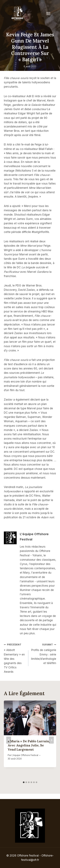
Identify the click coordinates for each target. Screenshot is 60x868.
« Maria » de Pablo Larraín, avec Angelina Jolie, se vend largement (29, 745)
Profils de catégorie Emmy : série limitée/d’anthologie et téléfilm (44, 654)
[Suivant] (51, 740)
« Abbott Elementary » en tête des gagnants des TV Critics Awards (15, 658)
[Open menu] (50, 13)
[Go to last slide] (9, 740)
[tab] (24, 782)
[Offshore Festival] (18, 14)
